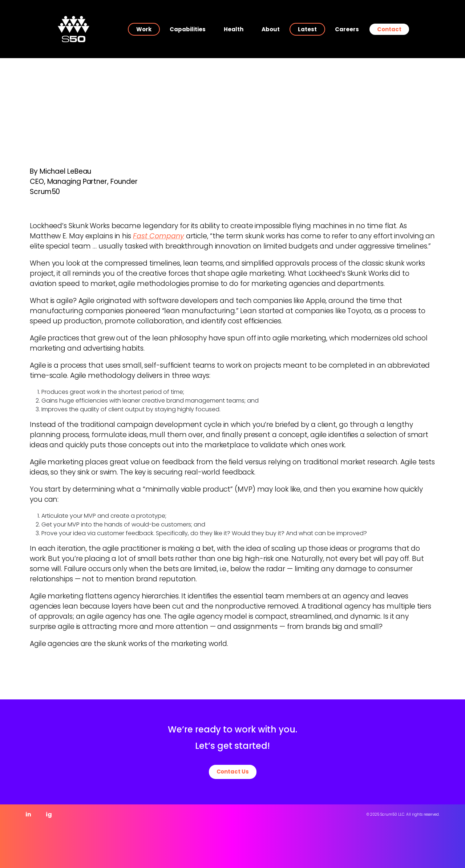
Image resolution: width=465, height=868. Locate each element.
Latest (307, 29)
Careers (347, 29)
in (28, 814)
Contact (389, 29)
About (271, 29)
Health (234, 29)
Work (144, 29)
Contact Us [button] (233, 772)
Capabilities (188, 29)
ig (49, 814)
